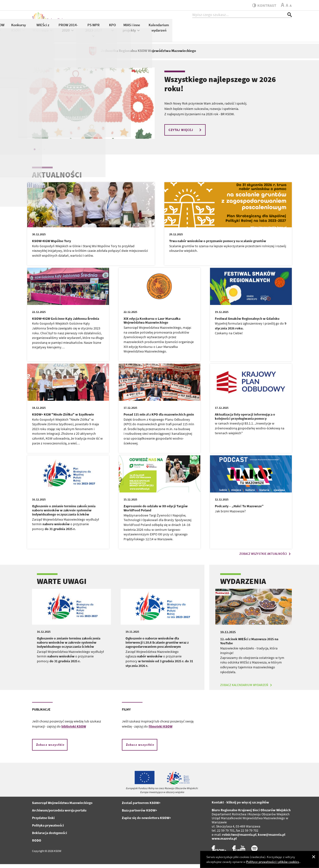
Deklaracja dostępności (50, 837)
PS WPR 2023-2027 (213, 33)
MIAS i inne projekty (251, 31)
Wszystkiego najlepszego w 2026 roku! (220, 88)
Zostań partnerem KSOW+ (141, 807)
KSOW (119, 31)
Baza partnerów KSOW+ (139, 814)
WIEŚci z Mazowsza (162, 31)
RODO (37, 844)
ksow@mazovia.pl (272, 838)
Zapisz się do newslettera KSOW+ (146, 822)
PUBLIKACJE (41, 713)
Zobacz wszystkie (50, 749)
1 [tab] (34, 153)
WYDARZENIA (243, 585)
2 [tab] (39, 153)
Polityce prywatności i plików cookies (273, 862)
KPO (232, 31)
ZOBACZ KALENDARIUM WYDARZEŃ (247, 689)
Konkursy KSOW (138, 31)
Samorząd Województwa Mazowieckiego (62, 807)
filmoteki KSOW (160, 730)
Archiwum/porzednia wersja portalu (59, 814)
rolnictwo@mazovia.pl (239, 838)
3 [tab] (44, 153)
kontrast (262, 5)
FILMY (126, 713)
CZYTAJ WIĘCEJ (186, 134)
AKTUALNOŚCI (57, 179)
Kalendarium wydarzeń (278, 31)
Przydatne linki (43, 822)
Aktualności (101, 28)
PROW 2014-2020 (188, 31)
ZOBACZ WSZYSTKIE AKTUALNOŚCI (266, 558)
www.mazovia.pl (224, 843)
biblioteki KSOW (74, 730)
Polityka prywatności (48, 829)
